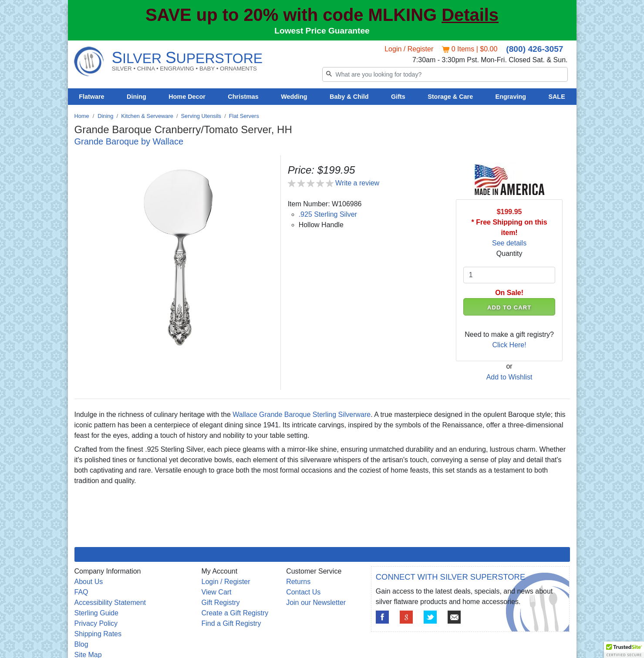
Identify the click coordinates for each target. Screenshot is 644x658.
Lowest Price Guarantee (322, 31)
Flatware (91, 97)
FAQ (81, 592)
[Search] (445, 74)
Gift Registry (221, 603)
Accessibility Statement (110, 603)
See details (509, 243)
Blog (81, 644)
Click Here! (509, 345)
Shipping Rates (98, 634)
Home (82, 116)
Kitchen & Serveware (147, 116)
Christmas (243, 97)
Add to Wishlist (509, 377)
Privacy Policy (96, 623)
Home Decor (187, 97)
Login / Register (409, 49)
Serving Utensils (201, 116)
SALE (556, 97)
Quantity (509, 253)
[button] (624, 650)
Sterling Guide (96, 613)
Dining (137, 97)
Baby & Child (349, 97)
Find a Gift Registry (231, 623)
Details (470, 15)
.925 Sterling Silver (328, 214)
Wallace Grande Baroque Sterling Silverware (302, 415)
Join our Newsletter (316, 603)
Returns (298, 582)
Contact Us (303, 592)
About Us (89, 582)
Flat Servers (244, 116)
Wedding (294, 97)
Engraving (511, 97)
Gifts (398, 97)
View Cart (217, 592)
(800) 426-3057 (534, 49)
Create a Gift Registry (235, 613)
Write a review (357, 183)
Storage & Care (450, 97)
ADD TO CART (509, 307)
